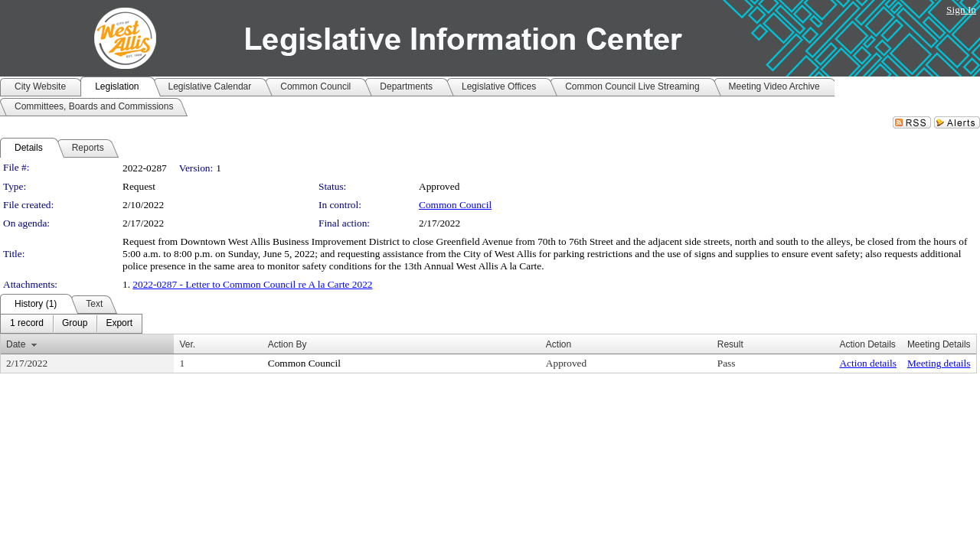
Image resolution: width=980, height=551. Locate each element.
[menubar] (71, 324)
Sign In (961, 10)
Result (730, 344)
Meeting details (939, 363)
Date (16, 344)
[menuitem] (27, 324)
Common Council (455, 205)
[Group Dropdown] (75, 324)
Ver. (187, 344)
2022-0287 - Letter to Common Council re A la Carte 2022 (252, 284)
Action (559, 344)
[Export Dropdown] (119, 324)
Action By (287, 344)
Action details (867, 363)
